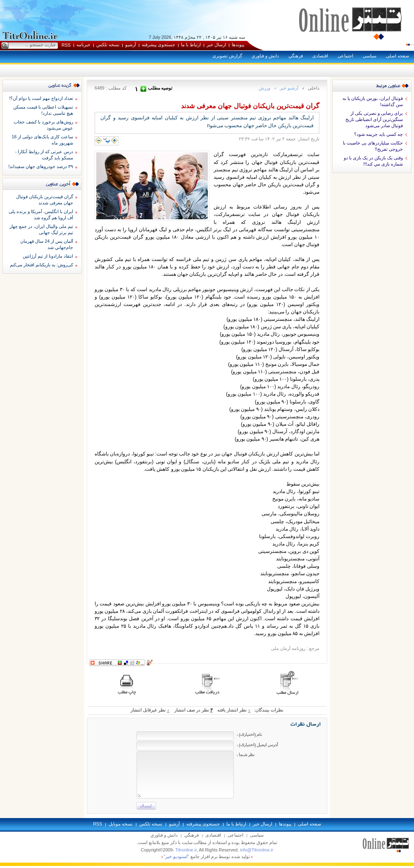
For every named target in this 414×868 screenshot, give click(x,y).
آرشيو (131, 45)
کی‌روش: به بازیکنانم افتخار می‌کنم (42, 265)
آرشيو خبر (289, 88)
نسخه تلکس (108, 45)
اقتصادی (320, 56)
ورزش (264, 88)
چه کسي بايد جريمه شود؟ (378, 134)
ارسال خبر (216, 45)
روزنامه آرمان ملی (288, 648)
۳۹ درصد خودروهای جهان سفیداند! (41, 166)
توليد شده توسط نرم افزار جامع (207, 856)
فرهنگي (296, 56)
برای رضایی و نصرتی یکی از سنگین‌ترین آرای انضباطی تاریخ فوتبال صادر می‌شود (374, 119)
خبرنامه (83, 45)
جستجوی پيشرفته (158, 45)
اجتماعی (345, 56)
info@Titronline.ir (257, 850)
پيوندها (238, 45)
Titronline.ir (186, 850)
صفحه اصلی (397, 56)
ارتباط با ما (191, 45)
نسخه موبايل (121, 824)
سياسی (370, 56)
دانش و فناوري (265, 56)
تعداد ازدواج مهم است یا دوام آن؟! (41, 98)
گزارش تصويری (227, 56)
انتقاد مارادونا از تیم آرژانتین (48, 256)
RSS (66, 45)
